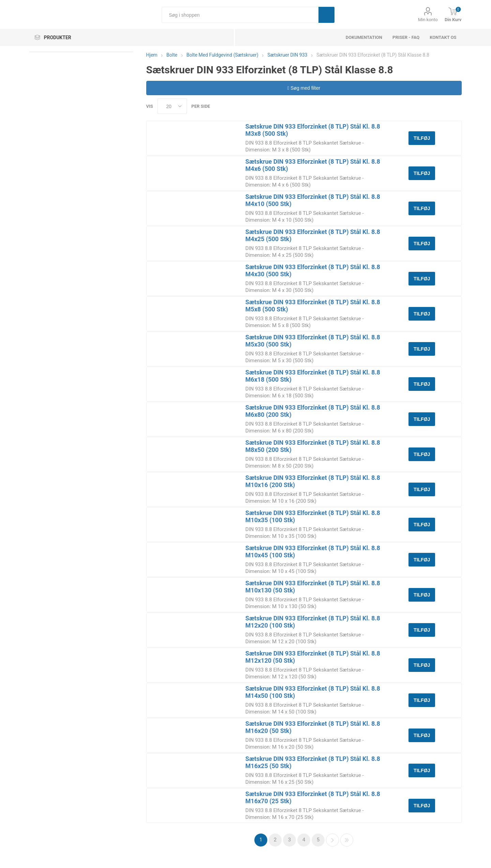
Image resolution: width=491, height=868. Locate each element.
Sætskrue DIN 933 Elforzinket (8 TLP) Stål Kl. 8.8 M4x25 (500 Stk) (313, 235)
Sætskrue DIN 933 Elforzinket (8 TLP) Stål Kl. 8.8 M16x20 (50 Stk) (313, 727)
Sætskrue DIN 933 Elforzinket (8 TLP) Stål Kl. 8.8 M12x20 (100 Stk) (313, 622)
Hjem (152, 55)
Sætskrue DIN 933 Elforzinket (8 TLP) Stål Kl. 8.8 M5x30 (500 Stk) (313, 341)
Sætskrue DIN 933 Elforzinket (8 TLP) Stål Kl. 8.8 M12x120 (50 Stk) (313, 657)
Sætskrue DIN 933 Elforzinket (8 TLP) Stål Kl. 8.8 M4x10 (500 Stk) (313, 200)
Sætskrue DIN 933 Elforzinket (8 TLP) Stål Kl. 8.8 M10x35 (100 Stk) (313, 516)
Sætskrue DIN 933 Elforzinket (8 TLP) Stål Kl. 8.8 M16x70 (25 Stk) (313, 797)
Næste (332, 840)
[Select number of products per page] (172, 106)
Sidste (347, 840)
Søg (326, 15)
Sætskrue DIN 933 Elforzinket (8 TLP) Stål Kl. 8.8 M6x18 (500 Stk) (313, 376)
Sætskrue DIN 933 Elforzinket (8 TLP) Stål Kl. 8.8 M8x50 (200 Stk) (313, 446)
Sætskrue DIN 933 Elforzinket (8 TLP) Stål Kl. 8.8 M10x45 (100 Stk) (313, 551)
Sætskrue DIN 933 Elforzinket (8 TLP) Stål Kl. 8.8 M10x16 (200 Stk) (313, 481)
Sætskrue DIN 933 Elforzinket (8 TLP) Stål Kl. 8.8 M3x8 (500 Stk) (313, 130)
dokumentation (364, 37)
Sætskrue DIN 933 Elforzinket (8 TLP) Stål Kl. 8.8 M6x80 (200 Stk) (313, 411)
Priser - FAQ (406, 37)
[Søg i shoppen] (240, 15)
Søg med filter (304, 88)
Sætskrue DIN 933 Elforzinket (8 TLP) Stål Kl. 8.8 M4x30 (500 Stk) (313, 270)
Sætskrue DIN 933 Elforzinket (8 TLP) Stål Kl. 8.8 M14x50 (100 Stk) (313, 692)
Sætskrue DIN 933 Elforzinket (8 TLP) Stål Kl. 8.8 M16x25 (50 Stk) (313, 762)
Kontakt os (443, 37)
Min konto (428, 20)
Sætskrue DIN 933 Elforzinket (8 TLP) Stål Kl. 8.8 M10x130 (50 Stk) (313, 587)
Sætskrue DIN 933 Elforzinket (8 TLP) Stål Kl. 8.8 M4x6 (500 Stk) (313, 165)
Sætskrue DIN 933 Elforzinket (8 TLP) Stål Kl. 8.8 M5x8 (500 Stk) (313, 306)
